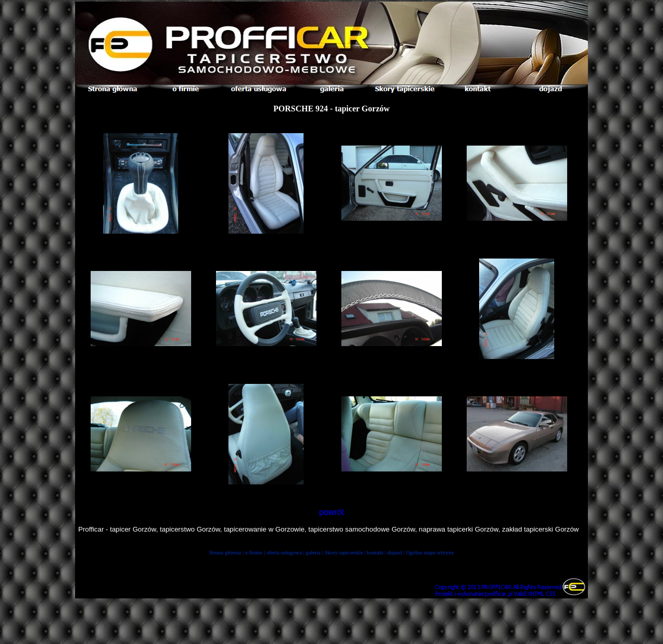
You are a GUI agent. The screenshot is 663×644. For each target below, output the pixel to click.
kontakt (375, 553)
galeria (313, 553)
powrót (331, 512)
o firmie (254, 553)
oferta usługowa (284, 553)
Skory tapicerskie (344, 553)
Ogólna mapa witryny (430, 553)
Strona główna (225, 553)
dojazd (395, 553)
